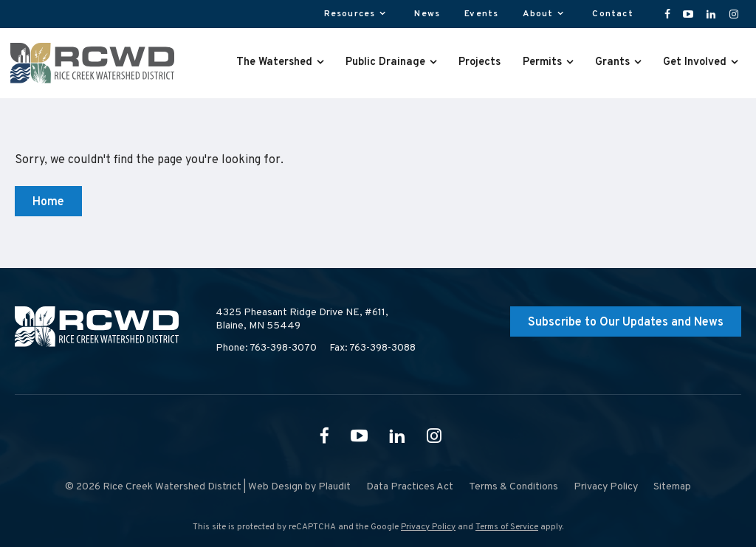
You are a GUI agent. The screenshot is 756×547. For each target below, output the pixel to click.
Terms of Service (507, 527)
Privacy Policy (428, 527)
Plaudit (334, 487)
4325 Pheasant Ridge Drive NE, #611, (302, 320)
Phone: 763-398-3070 (266, 348)
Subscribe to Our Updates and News (626, 323)
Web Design (275, 487)
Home (48, 202)
